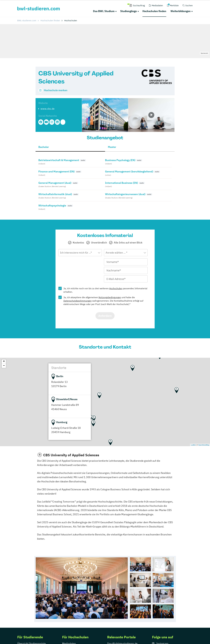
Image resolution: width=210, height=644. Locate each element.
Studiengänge (129, 11)
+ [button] (4, 362)
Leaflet (193, 445)
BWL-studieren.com (27, 20)
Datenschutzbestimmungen (78, 301)
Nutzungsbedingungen (110, 297)
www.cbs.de (48, 109)
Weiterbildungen (181, 11)
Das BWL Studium (104, 11)
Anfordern (105, 316)
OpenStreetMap (204, 445)
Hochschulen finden (154, 11)
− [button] (4, 366)
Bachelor (44, 147)
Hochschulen (116, 288)
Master (112, 147)
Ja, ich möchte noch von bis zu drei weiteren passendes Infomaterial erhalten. (105, 290)
